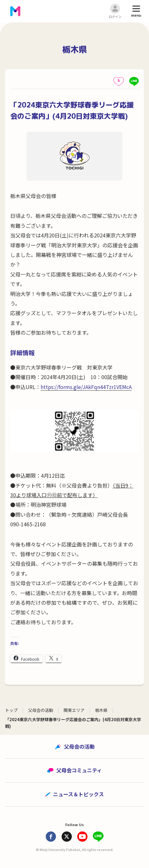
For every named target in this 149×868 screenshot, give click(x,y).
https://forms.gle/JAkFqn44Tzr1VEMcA (86, 387)
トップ (11, 710)
